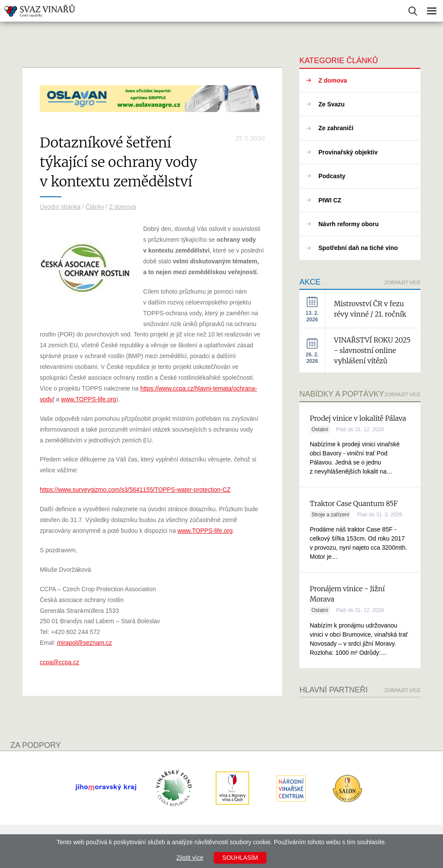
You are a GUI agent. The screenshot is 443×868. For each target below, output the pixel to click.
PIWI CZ (330, 200)
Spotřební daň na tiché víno (358, 248)
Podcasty (332, 176)
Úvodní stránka (60, 207)
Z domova (122, 207)
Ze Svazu (332, 104)
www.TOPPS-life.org (88, 399)
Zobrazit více (403, 282)
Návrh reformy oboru (348, 224)
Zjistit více (190, 858)
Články (95, 207)
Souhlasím (240, 858)
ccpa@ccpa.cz (59, 662)
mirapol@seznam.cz (85, 643)
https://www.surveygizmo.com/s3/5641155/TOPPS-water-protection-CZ (135, 490)
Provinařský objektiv (348, 152)
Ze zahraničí (336, 128)
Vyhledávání (413, 11)
